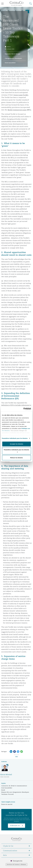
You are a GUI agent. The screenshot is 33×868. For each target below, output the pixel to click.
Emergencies (18, 861)
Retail (3, 790)
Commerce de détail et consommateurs (14, 786)
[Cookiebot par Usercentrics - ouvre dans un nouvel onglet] (23, 409)
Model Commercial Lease (17, 110)
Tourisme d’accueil (7, 794)
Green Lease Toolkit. (21, 95)
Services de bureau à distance (16, 864)
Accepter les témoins (16, 444)
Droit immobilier (7, 788)
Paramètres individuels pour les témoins (15, 438)
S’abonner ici (15, 826)
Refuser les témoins (16, 458)
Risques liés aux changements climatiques (15, 792)
